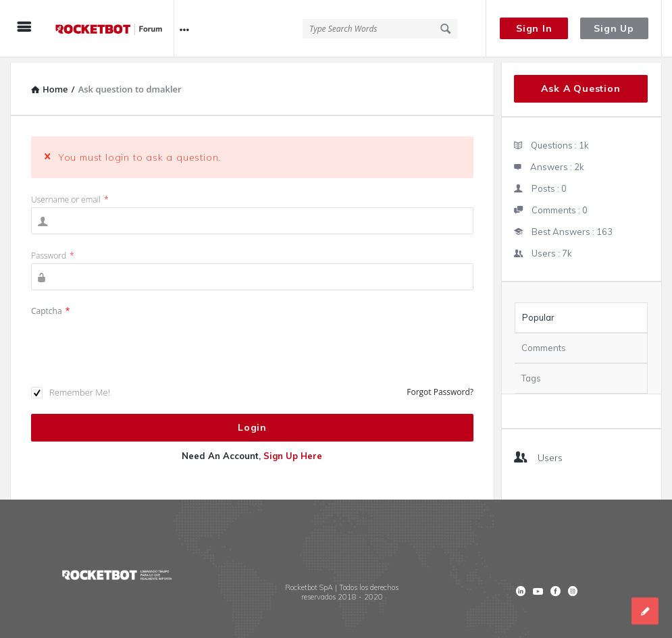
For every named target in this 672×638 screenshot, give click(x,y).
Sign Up (614, 28)
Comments (544, 342)
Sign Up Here (293, 450)
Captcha (50, 305)
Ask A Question (580, 83)
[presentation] (134, 340)
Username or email (70, 194)
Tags (531, 373)
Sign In (534, 28)
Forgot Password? (440, 387)
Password (53, 250)
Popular (538, 312)
